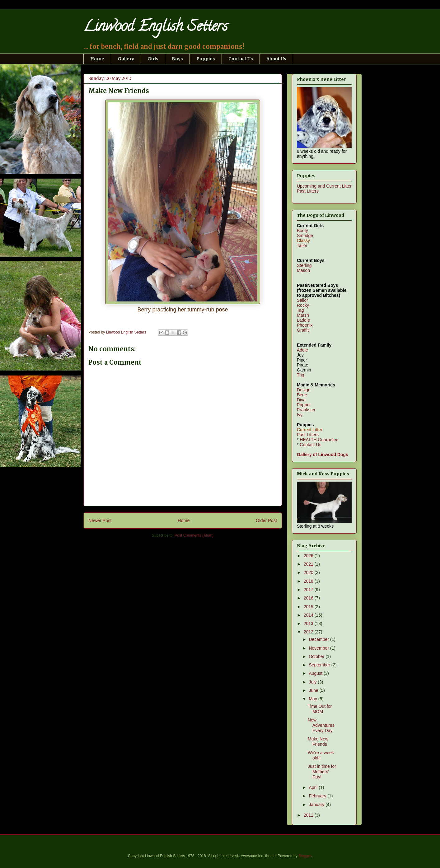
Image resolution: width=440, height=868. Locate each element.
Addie (302, 350)
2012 (309, 632)
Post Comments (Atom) (194, 535)
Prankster (306, 410)
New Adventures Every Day (321, 725)
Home (97, 59)
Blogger (305, 856)
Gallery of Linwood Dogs (323, 455)
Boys (177, 59)
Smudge (305, 236)
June (314, 690)
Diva (301, 400)
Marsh (303, 315)
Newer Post (100, 520)
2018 (309, 581)
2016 (309, 598)
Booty (302, 231)
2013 (309, 623)
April (314, 787)
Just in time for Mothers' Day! (322, 772)
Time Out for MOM (320, 709)
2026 (309, 556)
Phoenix (305, 325)
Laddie (303, 320)
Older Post (266, 520)
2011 (309, 815)
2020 (309, 572)
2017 (309, 590)
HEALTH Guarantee (319, 440)
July (313, 682)
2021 (309, 564)
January (317, 805)
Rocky (303, 305)
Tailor (302, 245)
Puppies (206, 59)
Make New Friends (318, 742)
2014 (309, 615)
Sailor (302, 300)
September (320, 665)
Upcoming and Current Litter (324, 186)
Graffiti (303, 330)
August (316, 673)
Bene (302, 395)
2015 (309, 607)
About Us (276, 59)
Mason (303, 270)
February (318, 796)
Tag (300, 310)
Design (304, 390)
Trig (301, 375)
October (317, 656)
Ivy (300, 415)
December (319, 639)
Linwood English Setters (155, 28)
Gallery (126, 59)
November (319, 648)
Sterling (304, 265)
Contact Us (241, 59)
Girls (153, 59)
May (313, 699)
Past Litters (308, 191)
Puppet (304, 405)
